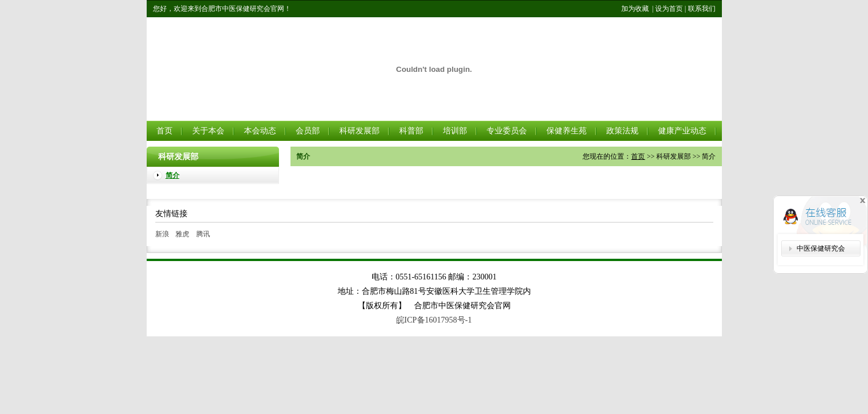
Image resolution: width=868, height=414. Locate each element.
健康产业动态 (682, 131)
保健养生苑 (567, 131)
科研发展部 (360, 131)
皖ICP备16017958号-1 (434, 320)
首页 (165, 131)
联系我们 (702, 9)
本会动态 (260, 131)
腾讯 (203, 234)
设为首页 (669, 9)
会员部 (308, 131)
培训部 (455, 131)
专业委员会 (507, 131)
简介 (173, 175)
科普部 (411, 131)
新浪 (162, 234)
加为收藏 (635, 9)
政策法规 (622, 131)
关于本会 (208, 131)
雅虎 (182, 234)
